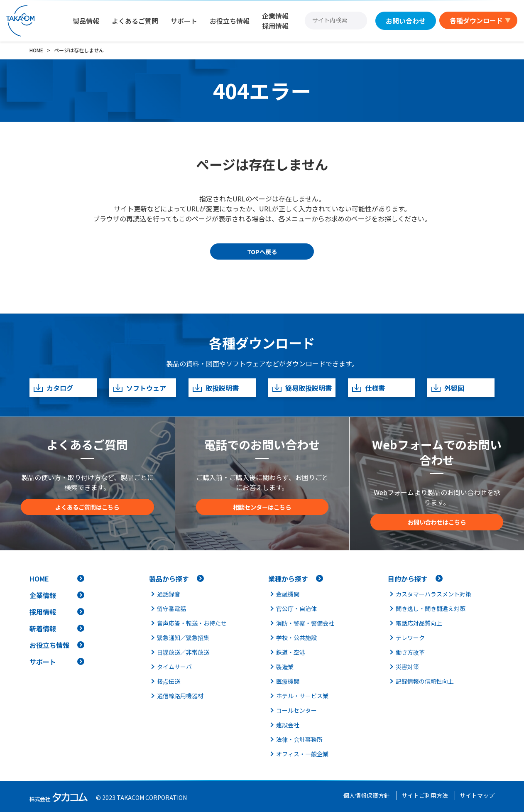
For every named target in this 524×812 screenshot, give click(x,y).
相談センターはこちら (262, 507)
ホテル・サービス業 (302, 696)
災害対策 (407, 667)
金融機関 (288, 594)
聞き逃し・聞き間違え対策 (431, 608)
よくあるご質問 (135, 21)
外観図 (447, 388)
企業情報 (43, 595)
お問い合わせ (406, 21)
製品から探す (169, 579)
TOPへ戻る (262, 251)
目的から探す (408, 579)
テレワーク (410, 638)
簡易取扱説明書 (302, 388)
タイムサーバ (174, 667)
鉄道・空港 (291, 652)
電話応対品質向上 (419, 623)
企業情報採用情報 (275, 21)
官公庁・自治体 (296, 608)
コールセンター (296, 710)
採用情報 (43, 612)
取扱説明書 (215, 388)
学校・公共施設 (296, 638)
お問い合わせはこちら (437, 522)
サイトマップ (477, 795)
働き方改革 (410, 652)
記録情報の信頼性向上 (425, 681)
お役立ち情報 (230, 21)
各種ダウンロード (476, 20)
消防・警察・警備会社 (305, 623)
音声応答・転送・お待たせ (192, 623)
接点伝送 (169, 681)
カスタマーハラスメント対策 (433, 594)
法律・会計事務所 (299, 739)
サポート (184, 21)
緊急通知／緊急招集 (183, 638)
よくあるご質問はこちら (87, 507)
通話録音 (169, 594)
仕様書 (368, 388)
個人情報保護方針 (367, 795)
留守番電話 (171, 608)
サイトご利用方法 (425, 795)
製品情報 (86, 21)
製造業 (285, 667)
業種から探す (288, 579)
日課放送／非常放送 (183, 652)
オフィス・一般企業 (302, 754)
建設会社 (288, 725)
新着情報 (43, 628)
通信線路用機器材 (180, 696)
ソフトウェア (139, 388)
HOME (39, 579)
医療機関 (288, 681)
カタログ (53, 388)
